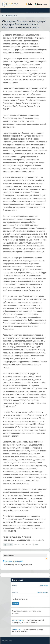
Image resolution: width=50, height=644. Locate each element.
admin (36, 545)
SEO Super (16, 629)
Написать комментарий (14, 561)
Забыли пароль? (42, 592)
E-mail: (15, 585)
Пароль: (15, 592)
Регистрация (44, 586)
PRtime (4, 641)
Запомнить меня (21, 599)
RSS (46, 558)
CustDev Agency (18, 620)
